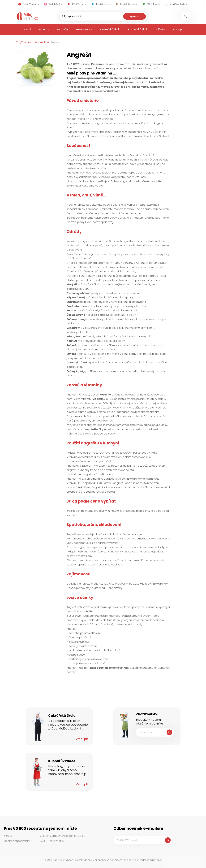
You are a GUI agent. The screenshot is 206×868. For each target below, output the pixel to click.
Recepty (44, 29)
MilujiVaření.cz (24, 42)
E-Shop (177, 29)
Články (160, 29)
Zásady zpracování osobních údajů (63, 836)
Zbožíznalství (41, 42)
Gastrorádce (84, 29)
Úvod (27, 29)
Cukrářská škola (110, 29)
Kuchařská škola (138, 29)
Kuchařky (63, 29)
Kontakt (9, 836)
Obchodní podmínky (17, 841)
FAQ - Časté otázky (52, 841)
